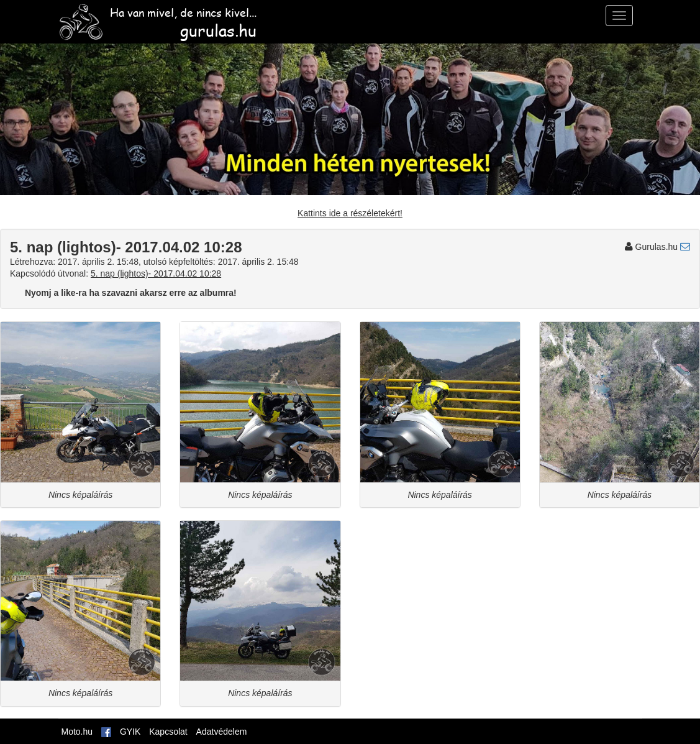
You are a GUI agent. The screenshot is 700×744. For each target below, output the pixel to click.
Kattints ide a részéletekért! (350, 213)
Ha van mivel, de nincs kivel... (157, 17)
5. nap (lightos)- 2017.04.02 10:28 (156, 273)
